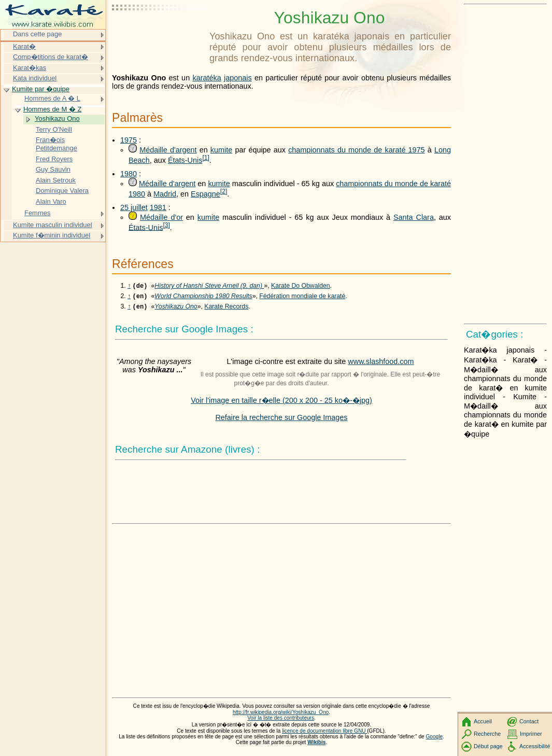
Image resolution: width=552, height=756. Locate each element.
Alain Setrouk (56, 180)
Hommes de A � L (52, 98)
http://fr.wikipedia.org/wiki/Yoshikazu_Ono (281, 715)
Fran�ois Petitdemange (56, 144)
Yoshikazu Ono (176, 310)
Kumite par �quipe (41, 89)
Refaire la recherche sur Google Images (281, 421)
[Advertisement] (159, 34)
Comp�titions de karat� (51, 57)
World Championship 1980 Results (203, 298)
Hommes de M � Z (52, 109)
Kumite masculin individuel (53, 225)
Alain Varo (51, 201)
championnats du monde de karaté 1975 (356, 150)
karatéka (207, 78)
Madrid (165, 194)
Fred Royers (54, 159)
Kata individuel (35, 78)
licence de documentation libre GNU (324, 734)
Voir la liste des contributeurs (281, 721)
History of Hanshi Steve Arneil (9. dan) (209, 287)
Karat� (24, 46)
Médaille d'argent (168, 150)
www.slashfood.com (381, 365)
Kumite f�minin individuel (52, 235)
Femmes (37, 213)
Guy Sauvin (53, 169)
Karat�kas (30, 68)
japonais (238, 78)
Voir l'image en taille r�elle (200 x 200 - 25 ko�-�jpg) (281, 403)
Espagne (206, 194)
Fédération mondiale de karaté (302, 298)
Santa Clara (414, 217)
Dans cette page (37, 34)
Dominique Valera (62, 191)
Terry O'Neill (54, 129)
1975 (129, 140)
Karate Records (226, 310)
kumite (221, 150)
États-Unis (185, 160)
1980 (129, 174)
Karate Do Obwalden (301, 287)
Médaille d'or (161, 217)
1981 (158, 207)
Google (435, 740)
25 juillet (134, 207)
